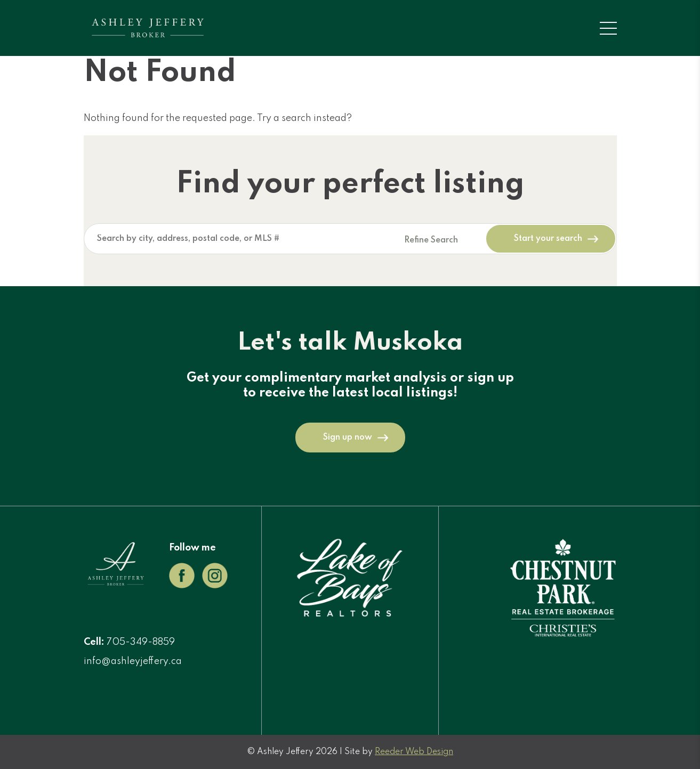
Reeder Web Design (414, 752)
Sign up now (348, 438)
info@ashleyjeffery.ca (133, 661)
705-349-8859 (141, 642)
